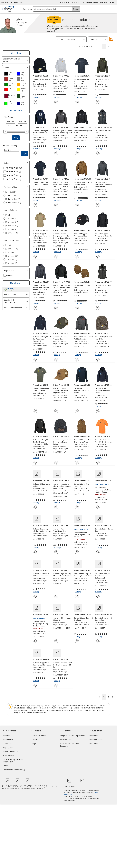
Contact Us (7, 744)
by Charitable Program (70, 745)
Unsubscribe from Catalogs (14, 770)
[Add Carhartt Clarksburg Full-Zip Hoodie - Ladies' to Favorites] (35, 552)
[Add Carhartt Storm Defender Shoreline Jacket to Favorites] (98, 411)
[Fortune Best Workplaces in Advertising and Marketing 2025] (7, 780)
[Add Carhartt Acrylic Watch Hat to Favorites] (35, 102)
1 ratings (57, 355)
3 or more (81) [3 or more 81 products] (12, 222)
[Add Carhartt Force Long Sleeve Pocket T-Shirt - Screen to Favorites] (77, 411)
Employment (8, 748)
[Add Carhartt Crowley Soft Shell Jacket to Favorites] (98, 641)
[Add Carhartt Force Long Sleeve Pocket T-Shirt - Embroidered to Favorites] (56, 507)
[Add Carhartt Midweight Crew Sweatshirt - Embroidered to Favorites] (98, 596)
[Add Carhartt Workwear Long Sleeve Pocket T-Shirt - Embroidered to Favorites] (56, 205)
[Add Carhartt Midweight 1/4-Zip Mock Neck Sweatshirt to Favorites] (35, 360)
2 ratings (99, 406)
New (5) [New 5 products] (9, 275)
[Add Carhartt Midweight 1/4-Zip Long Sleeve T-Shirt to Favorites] (77, 596)
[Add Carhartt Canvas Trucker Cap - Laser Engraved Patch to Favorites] (56, 411)
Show (92, 39)
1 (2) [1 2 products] (8, 215)
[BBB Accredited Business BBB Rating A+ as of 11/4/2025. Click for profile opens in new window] (82, 781)
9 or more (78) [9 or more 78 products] (12, 233)
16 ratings (99, 149)
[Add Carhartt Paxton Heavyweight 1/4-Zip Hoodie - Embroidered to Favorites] (56, 257)
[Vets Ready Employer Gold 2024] (28, 780)
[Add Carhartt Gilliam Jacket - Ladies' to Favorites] (35, 507)
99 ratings (37, 97)
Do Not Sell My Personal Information (13, 761)
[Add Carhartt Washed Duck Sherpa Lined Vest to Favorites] (77, 463)
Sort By (60, 39)
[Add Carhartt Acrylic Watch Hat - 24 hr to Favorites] (98, 360)
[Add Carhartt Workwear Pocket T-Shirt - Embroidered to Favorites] (77, 102)
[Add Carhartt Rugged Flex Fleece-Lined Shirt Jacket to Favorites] (35, 686)
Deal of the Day (95, 758)
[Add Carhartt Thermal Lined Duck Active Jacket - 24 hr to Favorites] (56, 686)
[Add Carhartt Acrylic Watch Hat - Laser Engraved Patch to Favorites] (56, 463)
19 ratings (78, 458)
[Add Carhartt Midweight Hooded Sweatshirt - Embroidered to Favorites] (56, 102)
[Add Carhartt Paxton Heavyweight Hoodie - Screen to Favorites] (77, 552)
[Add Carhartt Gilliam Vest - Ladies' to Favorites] (98, 308)
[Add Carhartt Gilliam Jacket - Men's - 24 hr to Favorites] (56, 641)
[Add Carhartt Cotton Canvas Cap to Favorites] (98, 552)
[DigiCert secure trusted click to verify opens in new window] (69, 781)
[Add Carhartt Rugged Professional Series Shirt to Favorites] (98, 257)
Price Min (10, 122)
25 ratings (99, 200)
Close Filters (16, 53)
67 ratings (78, 200)
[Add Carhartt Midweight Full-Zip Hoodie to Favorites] (98, 102)
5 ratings (99, 252)
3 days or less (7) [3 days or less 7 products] (13, 199)
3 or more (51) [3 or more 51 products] (12, 252)
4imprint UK (94, 744)
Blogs (34, 744)
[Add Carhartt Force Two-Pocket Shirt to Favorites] (77, 507)
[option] (10, 74)
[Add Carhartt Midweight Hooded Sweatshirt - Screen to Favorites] (35, 153)
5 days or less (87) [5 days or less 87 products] (14, 203)
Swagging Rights (39, 763)
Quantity (7, 150)
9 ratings (78, 355)
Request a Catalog (39, 759)
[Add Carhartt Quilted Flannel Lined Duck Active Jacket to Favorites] (56, 153)
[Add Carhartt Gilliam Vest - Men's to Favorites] (98, 153)
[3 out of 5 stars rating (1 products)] (15, 176)
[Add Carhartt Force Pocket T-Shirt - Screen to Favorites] (35, 411)
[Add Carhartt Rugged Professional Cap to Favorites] (77, 257)
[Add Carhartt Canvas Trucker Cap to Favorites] (56, 360)
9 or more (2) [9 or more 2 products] (12, 263)
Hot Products (78, 2)
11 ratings (58, 548)
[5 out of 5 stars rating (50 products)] (15, 168)
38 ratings (58, 149)
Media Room (37, 751)
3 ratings (99, 458)
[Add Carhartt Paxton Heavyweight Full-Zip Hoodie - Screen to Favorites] (98, 507)
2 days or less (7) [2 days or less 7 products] (13, 195)
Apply (16, 138)
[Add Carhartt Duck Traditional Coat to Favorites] (56, 552)
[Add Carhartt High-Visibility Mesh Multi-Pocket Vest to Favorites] (56, 596)
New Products (92, 2)
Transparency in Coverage (43, 768)
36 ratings (78, 303)
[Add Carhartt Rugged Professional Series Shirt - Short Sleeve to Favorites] (35, 257)
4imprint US (94, 736)
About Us (7, 736)
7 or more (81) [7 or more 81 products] (12, 229)
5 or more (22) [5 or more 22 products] (12, 256)
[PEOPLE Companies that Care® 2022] (17, 780)
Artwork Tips (66, 740)
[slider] (5, 132)
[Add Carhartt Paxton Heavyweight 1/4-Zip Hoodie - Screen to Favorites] (35, 641)
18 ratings (58, 252)
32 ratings (37, 303)
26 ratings (99, 97)
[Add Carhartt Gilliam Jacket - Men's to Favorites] (77, 153)
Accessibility (8, 740)
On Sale (103, 2)
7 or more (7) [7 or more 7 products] (12, 260)
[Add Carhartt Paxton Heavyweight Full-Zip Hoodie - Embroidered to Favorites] (35, 308)
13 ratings (58, 200)
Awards (35, 740)
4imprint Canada (96, 740)
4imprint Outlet (95, 754)
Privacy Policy (9, 756)
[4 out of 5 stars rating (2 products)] (15, 172)
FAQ (33, 748)
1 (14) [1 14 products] (9, 245)
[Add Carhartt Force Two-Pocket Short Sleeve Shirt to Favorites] (35, 205)
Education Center (39, 736)
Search (76, 9)
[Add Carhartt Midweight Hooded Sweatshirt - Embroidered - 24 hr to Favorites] (35, 463)
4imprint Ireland (96, 748)
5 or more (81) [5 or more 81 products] (12, 226)
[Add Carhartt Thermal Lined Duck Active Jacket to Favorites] (77, 205)
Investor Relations (11, 752)
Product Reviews (38, 755)
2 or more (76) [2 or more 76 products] (12, 249)
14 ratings (99, 355)
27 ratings (78, 97)
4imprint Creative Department (73, 736)
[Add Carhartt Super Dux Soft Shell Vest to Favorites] (77, 641)
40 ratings (37, 149)
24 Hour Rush (64, 2)
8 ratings (99, 592)
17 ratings (99, 637)
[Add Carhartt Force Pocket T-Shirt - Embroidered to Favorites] (35, 596)
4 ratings (37, 200)
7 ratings (78, 149)
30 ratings (58, 303)
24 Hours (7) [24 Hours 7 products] (11, 192)
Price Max (22, 122)
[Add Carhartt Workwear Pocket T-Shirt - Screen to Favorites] (98, 463)
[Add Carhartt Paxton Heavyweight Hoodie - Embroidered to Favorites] (98, 205)
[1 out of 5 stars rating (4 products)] (15, 179)
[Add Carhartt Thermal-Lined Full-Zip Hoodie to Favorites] (77, 360)
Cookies (6, 766)
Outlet (112, 2)
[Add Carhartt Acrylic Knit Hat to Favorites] (77, 308)
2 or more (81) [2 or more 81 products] (12, 218)
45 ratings (58, 97)
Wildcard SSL (70, 787)
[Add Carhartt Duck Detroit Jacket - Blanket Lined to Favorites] (56, 308)
